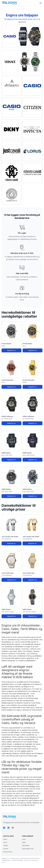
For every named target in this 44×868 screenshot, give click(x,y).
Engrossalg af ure (28, 849)
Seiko (24, 842)
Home (5, 839)
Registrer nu (11, 350)
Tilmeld (5, 846)
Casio (24, 839)
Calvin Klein (26, 846)
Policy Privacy (8, 852)
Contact (6, 849)
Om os (5, 842)
